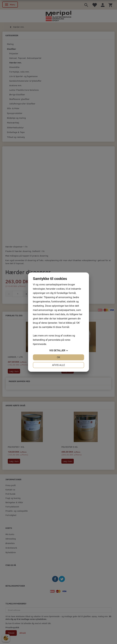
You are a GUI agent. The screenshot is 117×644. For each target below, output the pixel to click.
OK (58, 357)
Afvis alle (58, 365)
